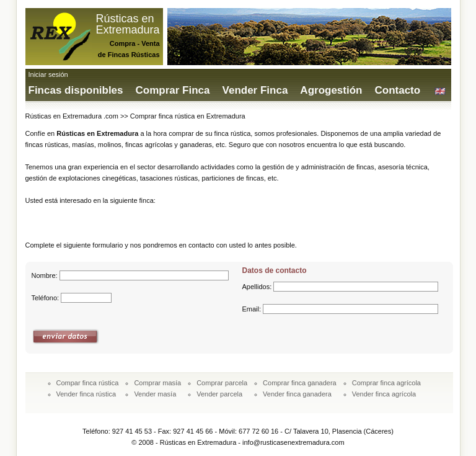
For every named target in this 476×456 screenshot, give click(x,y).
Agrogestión (331, 90)
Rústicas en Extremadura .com (72, 116)
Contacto (397, 90)
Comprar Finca (173, 90)
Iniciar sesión (48, 74)
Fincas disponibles (76, 90)
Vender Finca (255, 90)
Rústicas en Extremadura (97, 133)
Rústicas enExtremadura (128, 24)
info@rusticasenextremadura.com (293, 442)
